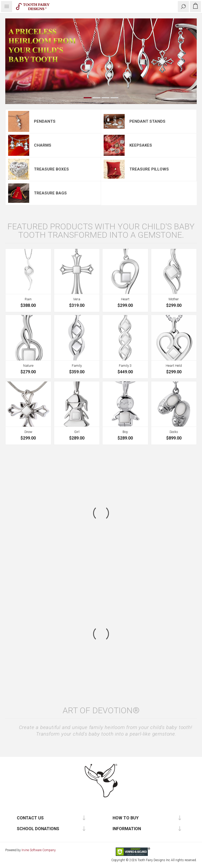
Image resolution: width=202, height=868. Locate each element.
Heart (125, 299)
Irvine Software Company (39, 850)
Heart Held (174, 366)
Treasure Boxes (51, 169)
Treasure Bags (50, 193)
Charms (43, 145)
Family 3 (125, 366)
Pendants (45, 121)
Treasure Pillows (149, 169)
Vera (77, 299)
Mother (174, 299)
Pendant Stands (147, 121)
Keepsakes (141, 145)
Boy (125, 432)
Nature (28, 366)
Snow (28, 432)
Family (77, 366)
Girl (77, 432)
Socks (174, 432)
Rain (28, 299)
